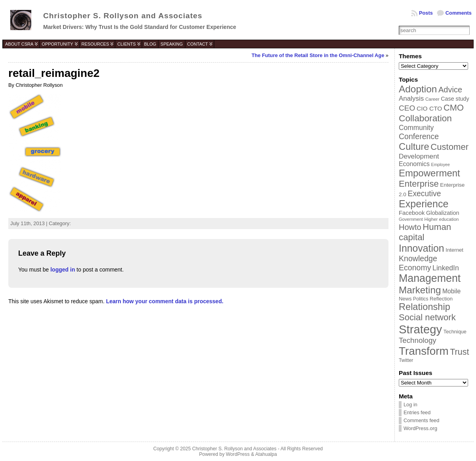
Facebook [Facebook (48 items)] (412, 213)
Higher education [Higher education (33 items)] (442, 219)
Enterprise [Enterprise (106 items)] (419, 184)
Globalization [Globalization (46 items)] (443, 213)
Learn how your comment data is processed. (165, 301)
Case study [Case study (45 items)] (455, 99)
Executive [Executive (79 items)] (424, 193)
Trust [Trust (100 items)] (459, 352)
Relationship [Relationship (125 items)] (425, 307)
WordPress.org (420, 428)
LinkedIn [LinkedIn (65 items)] (446, 268)
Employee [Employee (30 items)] (441, 165)
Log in (410, 405)
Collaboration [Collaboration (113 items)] (425, 118)
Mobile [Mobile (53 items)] (451, 291)
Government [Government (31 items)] (411, 219)
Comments (459, 13)
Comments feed (421, 420)
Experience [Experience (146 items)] (424, 204)
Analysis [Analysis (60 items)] (411, 99)
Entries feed (417, 412)
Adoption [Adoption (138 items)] (418, 89)
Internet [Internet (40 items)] (454, 250)
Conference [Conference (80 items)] (419, 136)
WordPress (238, 454)
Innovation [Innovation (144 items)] (422, 248)
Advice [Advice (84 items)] (450, 90)
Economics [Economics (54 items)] (414, 164)
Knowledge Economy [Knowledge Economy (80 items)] (418, 263)
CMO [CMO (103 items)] (454, 108)
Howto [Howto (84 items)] (410, 227)
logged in (63, 270)
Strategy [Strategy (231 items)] (420, 329)
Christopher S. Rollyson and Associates (123, 16)
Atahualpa (266, 454)
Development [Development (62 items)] (419, 156)
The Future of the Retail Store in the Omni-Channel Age (318, 55)
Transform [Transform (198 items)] (424, 351)
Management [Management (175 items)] (430, 278)
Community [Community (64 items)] (416, 128)
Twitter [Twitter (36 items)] (406, 360)
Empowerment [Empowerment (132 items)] (429, 173)
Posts (426, 13)
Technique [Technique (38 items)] (455, 332)
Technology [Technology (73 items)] (418, 340)
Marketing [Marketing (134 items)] (420, 290)
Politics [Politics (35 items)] (421, 299)
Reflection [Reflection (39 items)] (441, 299)
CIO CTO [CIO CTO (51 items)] (429, 108)
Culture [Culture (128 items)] (414, 146)
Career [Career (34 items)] (432, 99)
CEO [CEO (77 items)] (407, 108)
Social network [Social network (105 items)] (427, 317)
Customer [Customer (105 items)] (449, 147)
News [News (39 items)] (405, 299)
